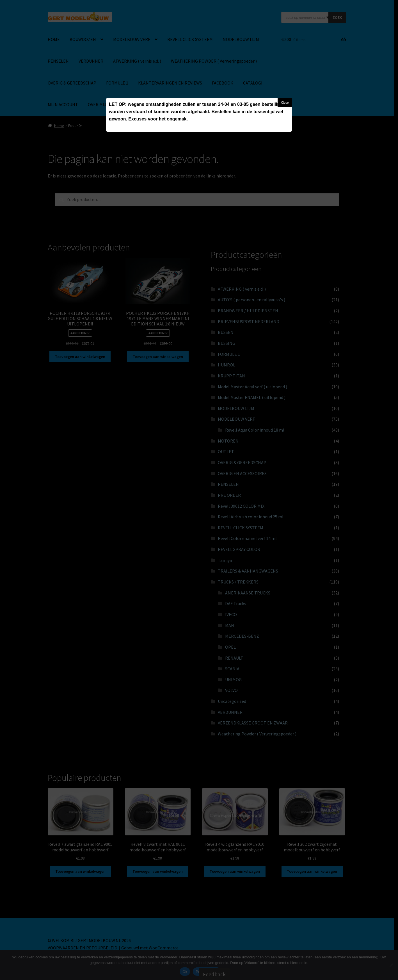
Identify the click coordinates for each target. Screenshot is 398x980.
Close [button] (285, 102)
